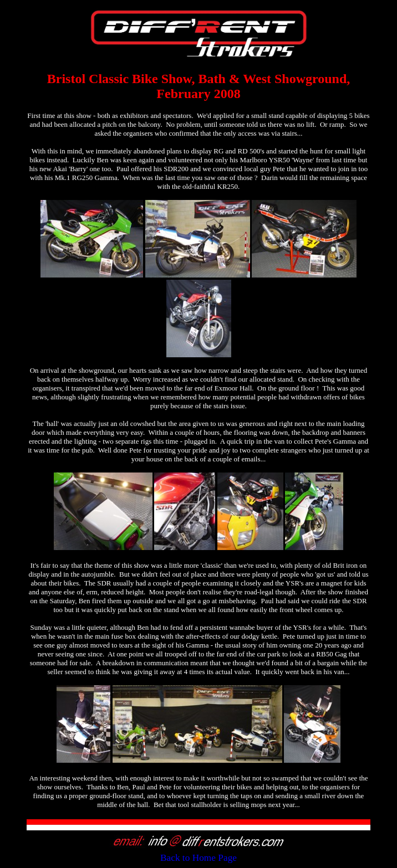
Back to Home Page (198, 858)
